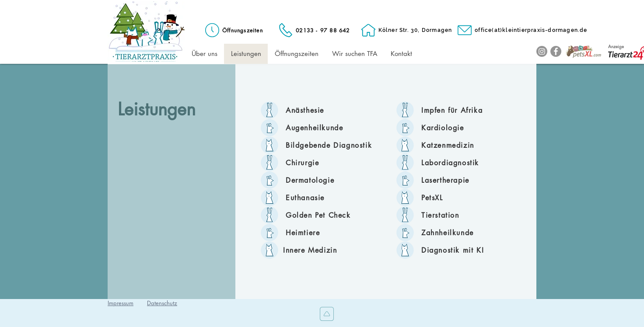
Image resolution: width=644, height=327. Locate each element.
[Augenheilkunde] (330, 128)
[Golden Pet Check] (330, 215)
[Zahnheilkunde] (465, 233)
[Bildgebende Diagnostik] (330, 145)
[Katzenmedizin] (465, 145)
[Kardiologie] (465, 128)
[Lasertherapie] (465, 180)
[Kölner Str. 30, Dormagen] (406, 30)
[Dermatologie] (330, 180)
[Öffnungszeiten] (233, 30)
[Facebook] (556, 51)
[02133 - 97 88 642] (313, 30)
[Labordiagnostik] (465, 163)
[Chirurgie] (330, 163)
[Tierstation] (465, 215)
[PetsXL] (465, 198)
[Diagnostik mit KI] (465, 250)
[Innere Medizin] (327, 250)
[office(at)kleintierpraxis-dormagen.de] (522, 30)
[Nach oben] (326, 314)
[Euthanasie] (330, 198)
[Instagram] (542, 51)
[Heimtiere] (330, 233)
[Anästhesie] (330, 110)
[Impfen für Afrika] (465, 110)
